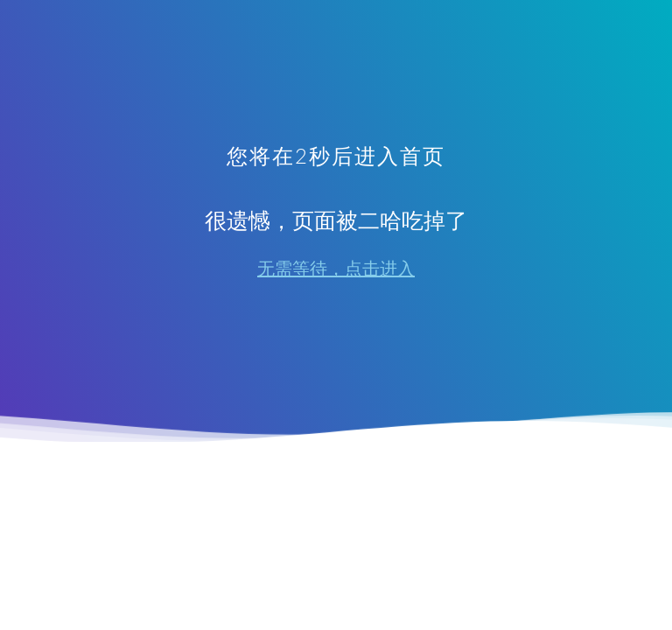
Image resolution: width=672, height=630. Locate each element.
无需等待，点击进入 (336, 269)
